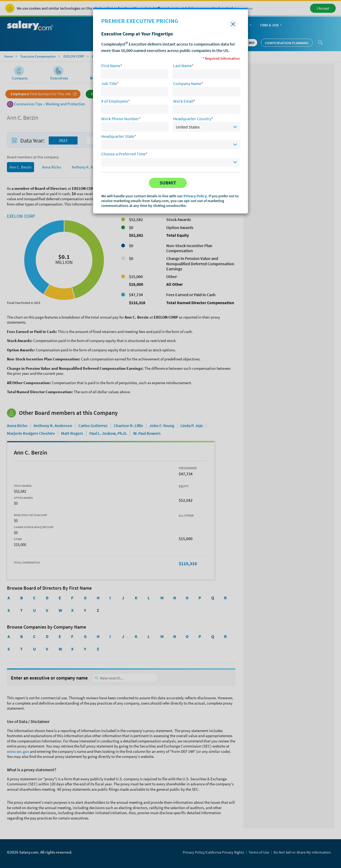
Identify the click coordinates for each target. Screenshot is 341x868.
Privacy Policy (195, 196)
